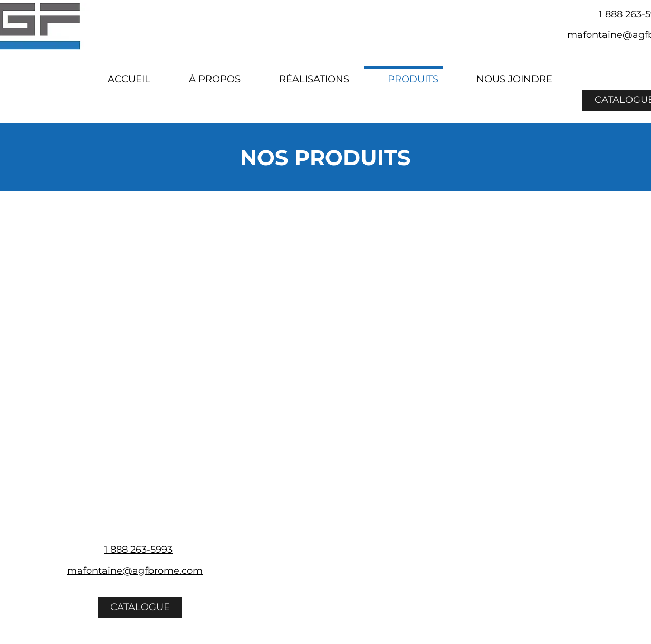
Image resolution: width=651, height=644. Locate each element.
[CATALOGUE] (140, 608)
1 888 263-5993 (138, 550)
